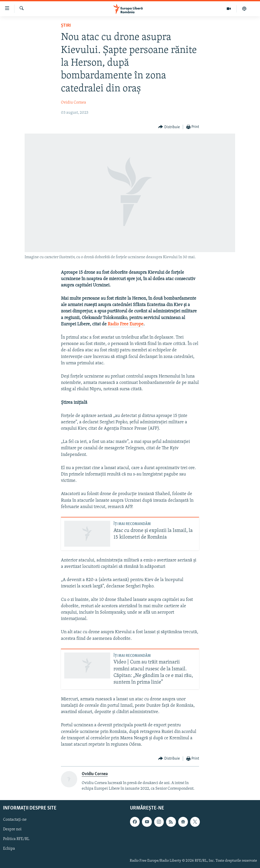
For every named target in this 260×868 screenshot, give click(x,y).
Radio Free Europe (126, 324)
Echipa (9, 849)
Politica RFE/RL (16, 839)
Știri (66, 26)
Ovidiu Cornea (74, 103)
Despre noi (12, 829)
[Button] (169, 127)
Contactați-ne (15, 820)
